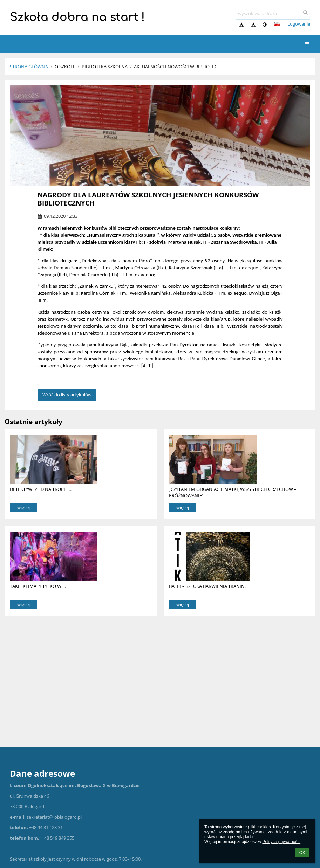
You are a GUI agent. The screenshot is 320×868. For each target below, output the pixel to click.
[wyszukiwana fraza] (273, 13)
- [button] (254, 25)
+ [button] (243, 25)
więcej (23, 507)
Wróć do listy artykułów (67, 395)
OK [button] (302, 853)
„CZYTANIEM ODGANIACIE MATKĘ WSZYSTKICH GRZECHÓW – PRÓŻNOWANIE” (233, 492)
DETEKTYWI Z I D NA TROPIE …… (43, 489)
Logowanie (299, 24)
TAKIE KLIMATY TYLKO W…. (38, 586)
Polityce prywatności (281, 842)
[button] (277, 24)
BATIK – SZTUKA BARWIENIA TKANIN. (207, 586)
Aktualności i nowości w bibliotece (177, 67)
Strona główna (29, 67)
